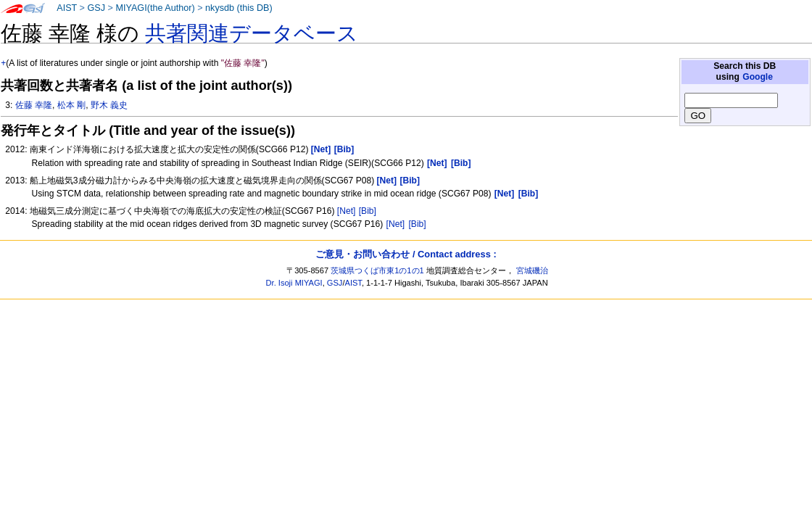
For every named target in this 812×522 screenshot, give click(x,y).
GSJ (96, 8)
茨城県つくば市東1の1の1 (377, 270)
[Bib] (368, 211)
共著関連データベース (252, 33)
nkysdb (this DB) (239, 8)
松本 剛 (71, 105)
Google (758, 77)
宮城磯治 (532, 270)
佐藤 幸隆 (34, 105)
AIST (67, 8)
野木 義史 (109, 105)
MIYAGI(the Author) (155, 8)
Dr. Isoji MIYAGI (294, 283)
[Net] (347, 211)
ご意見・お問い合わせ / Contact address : (406, 254)
